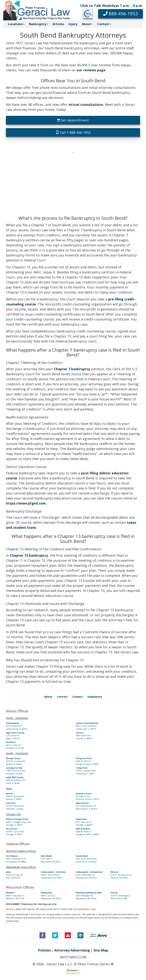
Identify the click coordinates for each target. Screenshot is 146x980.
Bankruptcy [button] (39, 24)
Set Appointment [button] (73, 120)
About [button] (87, 24)
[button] (120, 14)
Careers (78, 697)
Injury (73, 24)
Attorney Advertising (72, 950)
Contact (62, 697)
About (48, 697)
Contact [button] (104, 24)
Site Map (101, 950)
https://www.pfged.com (26, 503)
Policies (44, 950)
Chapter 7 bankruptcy (72, 369)
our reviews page (91, 70)
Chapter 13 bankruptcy (29, 555)
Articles (58, 24)
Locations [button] (16, 24)
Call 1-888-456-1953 (73, 132)
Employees (95, 697)
